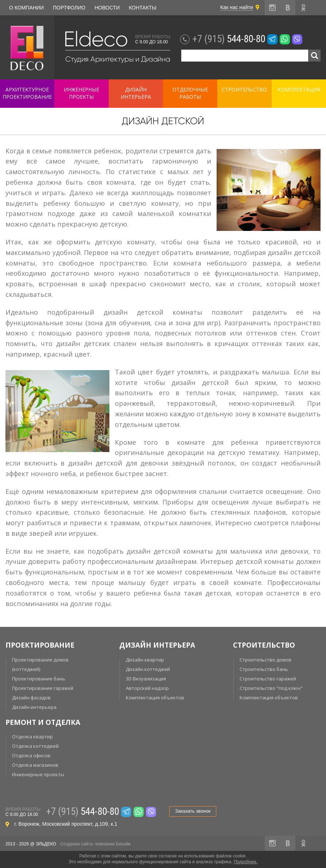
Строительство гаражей (268, 679)
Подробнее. (246, 862)
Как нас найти (237, 7)
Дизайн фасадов (31, 698)
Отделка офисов (31, 755)
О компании (26, 8)
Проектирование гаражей (43, 688)
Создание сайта (76, 844)
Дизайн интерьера (34, 707)
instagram (272, 8)
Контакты (143, 8)
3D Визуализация (146, 679)
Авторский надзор (147, 688)
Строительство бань (264, 669)
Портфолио (69, 8)
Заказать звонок (193, 811)
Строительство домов (265, 660)
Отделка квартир (32, 737)
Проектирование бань (39, 679)
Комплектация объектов (155, 698)
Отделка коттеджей (35, 746)
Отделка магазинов (35, 765)
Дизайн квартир (145, 660)
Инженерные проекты (38, 774)
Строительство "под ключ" (271, 688)
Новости (107, 8)
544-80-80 (229, 39)
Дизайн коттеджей (148, 669)
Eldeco (96, 39)
